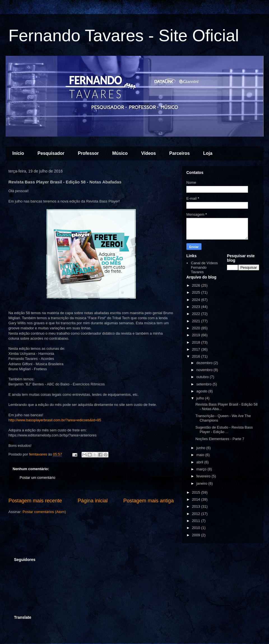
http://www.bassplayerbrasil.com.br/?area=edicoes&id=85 (55, 420)
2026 (197, 285)
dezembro (205, 363)
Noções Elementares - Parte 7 (220, 439)
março (202, 469)
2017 (197, 349)
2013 (197, 506)
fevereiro (204, 476)
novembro (205, 370)
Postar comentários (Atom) (44, 512)
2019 (197, 335)
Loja (208, 153)
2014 (197, 499)
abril (200, 462)
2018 (197, 342)
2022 (197, 314)
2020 (197, 328)
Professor (88, 153)
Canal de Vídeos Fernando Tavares (204, 267)
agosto (202, 391)
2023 (197, 307)
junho (201, 448)
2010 (197, 528)
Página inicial (93, 501)
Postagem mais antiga (149, 501)
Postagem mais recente (35, 501)
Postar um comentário (37, 478)
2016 (197, 356)
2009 (197, 535)
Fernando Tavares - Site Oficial (124, 35)
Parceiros (179, 153)
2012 (197, 514)
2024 (197, 300)
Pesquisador (51, 153)
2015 (197, 492)
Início (18, 153)
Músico (120, 153)
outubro (203, 377)
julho (201, 398)
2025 (197, 292)
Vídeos (149, 153)
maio (201, 455)
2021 (197, 321)
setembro (205, 384)
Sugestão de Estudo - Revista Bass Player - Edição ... (224, 430)
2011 (197, 521)
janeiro (202, 483)
